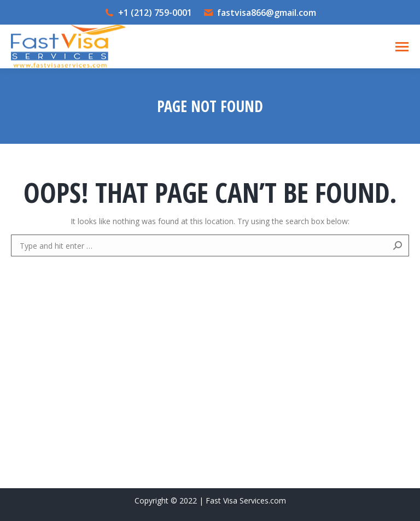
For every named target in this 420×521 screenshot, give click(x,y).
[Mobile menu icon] (402, 47)
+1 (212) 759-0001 (155, 13)
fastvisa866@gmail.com (267, 13)
